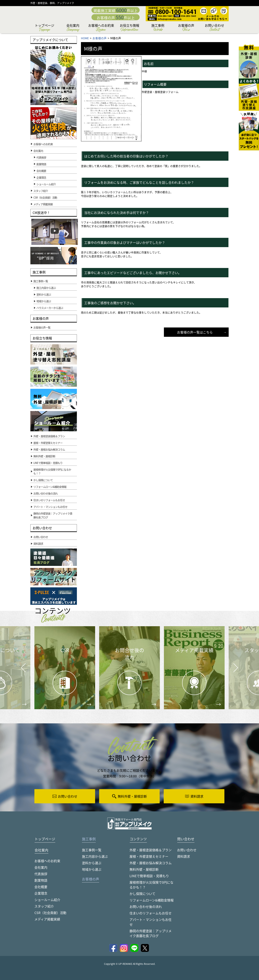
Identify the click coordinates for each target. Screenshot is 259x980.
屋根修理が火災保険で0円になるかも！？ (151, 885)
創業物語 (41, 164)
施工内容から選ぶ (95, 856)
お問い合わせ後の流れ (146, 907)
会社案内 (73, 28)
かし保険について (142, 894)
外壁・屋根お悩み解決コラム (151, 863)
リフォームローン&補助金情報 (152, 900)
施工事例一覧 (92, 850)
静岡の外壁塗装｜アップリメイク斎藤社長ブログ (151, 933)
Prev (22, 671)
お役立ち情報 (129, 28)
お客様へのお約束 (101, 28)
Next (231, 665)
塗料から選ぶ (92, 863)
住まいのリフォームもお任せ (151, 913)
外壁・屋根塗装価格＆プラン (151, 850)
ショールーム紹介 (46, 184)
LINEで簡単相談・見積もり (149, 876)
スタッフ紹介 (44, 906)
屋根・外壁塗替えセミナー (149, 856)
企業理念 (41, 177)
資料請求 (184, 856)
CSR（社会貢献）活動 (50, 913)
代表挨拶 (41, 157)
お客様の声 (186, 28)
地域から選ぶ (92, 869)
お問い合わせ (214, 28)
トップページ (45, 28)
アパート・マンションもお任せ (151, 922)
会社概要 (41, 171)
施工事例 (158, 28)
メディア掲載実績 (47, 919)
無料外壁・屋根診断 (144, 869)
